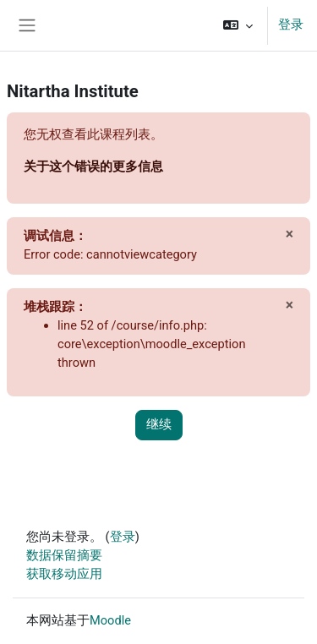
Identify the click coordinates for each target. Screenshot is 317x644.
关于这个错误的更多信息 (93, 166)
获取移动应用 (64, 574)
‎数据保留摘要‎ (64, 555)
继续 (159, 424)
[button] (238, 25)
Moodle (110, 620)
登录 (291, 25)
